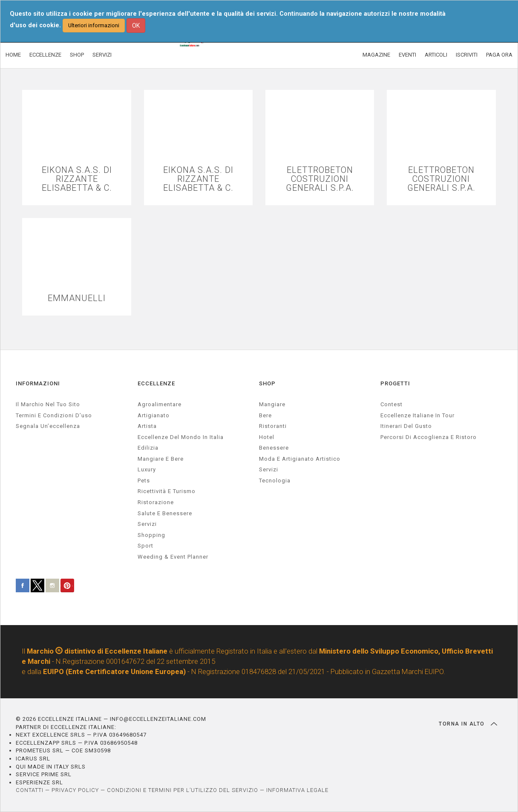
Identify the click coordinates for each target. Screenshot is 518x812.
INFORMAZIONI (38, 383)
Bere (265, 415)
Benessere (274, 448)
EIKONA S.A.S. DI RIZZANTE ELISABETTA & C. (77, 179)
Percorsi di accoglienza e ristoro (429, 437)
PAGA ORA (499, 55)
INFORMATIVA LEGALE (297, 790)
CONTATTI (30, 790)
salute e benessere (165, 513)
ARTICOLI (436, 55)
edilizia (148, 448)
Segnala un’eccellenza (48, 426)
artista (147, 426)
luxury (147, 469)
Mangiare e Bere (161, 459)
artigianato (154, 415)
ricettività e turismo (167, 491)
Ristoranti (273, 426)
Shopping (151, 535)
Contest (391, 404)
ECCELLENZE (45, 55)
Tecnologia (275, 481)
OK (136, 26)
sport (145, 546)
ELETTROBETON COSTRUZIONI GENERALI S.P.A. (320, 179)
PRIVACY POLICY (75, 790)
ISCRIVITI (467, 55)
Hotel (267, 437)
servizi (147, 524)
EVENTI (407, 55)
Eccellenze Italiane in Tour (417, 415)
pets (144, 481)
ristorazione (156, 502)
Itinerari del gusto (406, 426)
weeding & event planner (173, 557)
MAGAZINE (376, 55)
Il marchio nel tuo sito (48, 404)
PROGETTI (395, 383)
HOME (13, 55)
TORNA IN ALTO (468, 724)
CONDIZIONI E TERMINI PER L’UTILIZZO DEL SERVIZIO (183, 790)
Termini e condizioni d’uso (54, 415)
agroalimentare (160, 404)
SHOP (77, 55)
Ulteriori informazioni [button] (94, 25)
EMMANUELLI (77, 298)
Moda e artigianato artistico (300, 459)
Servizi (269, 469)
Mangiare (272, 404)
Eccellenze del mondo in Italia (181, 437)
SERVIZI (102, 55)
